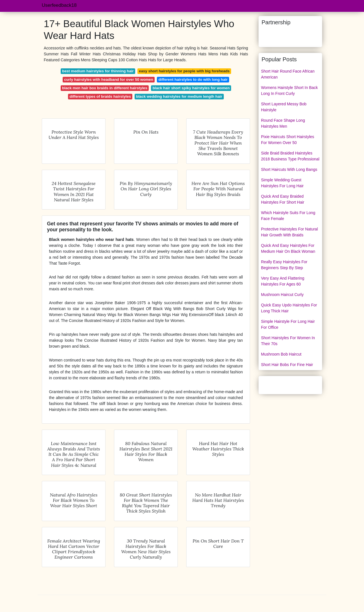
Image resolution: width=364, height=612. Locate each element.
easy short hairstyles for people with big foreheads (184, 71)
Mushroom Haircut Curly (282, 295)
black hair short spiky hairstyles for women (191, 88)
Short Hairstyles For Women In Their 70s (288, 341)
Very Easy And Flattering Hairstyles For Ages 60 (283, 281)
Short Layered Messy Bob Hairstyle (284, 107)
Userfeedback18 (59, 5)
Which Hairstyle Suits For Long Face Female (288, 216)
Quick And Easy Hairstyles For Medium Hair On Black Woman (288, 248)
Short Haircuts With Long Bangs (289, 169)
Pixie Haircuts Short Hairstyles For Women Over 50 (288, 140)
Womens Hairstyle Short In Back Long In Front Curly (289, 91)
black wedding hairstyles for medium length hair (179, 96)
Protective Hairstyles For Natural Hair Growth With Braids (290, 232)
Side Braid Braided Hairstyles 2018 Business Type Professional (290, 156)
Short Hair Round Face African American (288, 74)
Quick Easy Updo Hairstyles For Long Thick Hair (289, 308)
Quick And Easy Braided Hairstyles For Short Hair (283, 199)
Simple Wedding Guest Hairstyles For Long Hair (282, 183)
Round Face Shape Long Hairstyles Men (283, 123)
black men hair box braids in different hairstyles (105, 88)
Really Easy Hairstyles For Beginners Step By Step (284, 265)
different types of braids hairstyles (100, 96)
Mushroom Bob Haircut (281, 354)
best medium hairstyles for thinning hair (98, 71)
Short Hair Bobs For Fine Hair (287, 365)
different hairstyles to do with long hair (193, 80)
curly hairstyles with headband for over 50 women (109, 80)
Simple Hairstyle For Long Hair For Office (288, 324)
